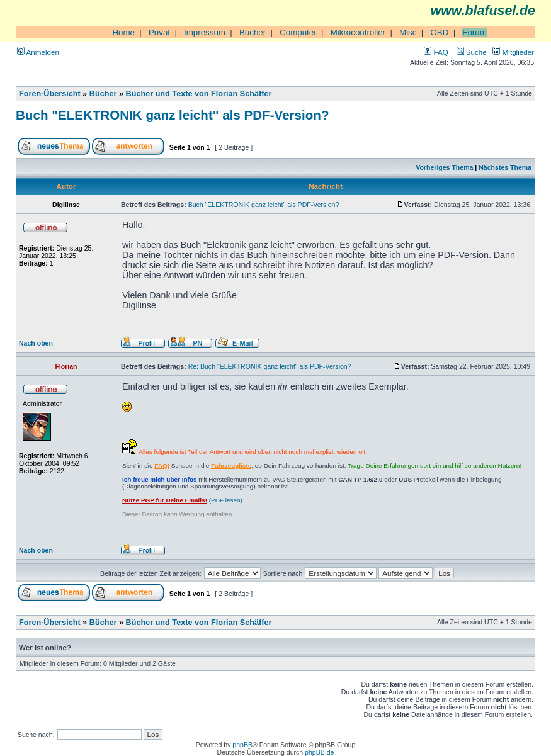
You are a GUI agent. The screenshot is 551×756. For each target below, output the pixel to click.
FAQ (436, 52)
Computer (298, 32)
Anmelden (38, 52)
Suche (472, 52)
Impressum (205, 32)
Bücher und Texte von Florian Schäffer (199, 94)
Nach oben (36, 343)
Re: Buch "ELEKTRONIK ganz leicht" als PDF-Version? (270, 366)
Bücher (253, 32)
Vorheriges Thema (444, 167)
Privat (159, 32)
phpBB (242, 745)
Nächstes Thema (505, 167)
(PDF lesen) (182, 500)
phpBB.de (319, 752)
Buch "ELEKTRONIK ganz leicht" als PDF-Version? (172, 115)
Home (123, 32)
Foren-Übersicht (50, 94)
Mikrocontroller (358, 32)
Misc (408, 32)
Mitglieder (513, 52)
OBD (439, 32)
